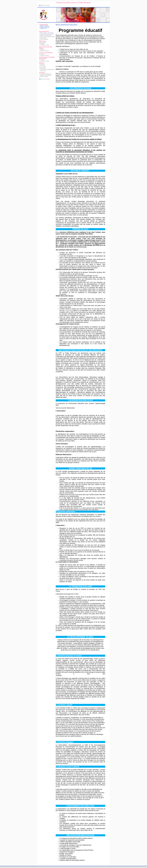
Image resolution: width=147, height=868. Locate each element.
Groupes (42, 50)
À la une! (42, 66)
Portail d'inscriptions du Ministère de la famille (46, 75)
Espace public (44, 24)
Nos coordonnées (45, 79)
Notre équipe (43, 38)
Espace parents (44, 26)
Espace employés (45, 27)
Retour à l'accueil (45, 5)
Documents (43, 68)
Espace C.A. (43, 28)
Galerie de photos (45, 51)
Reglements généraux (46, 35)
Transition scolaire (45, 45)
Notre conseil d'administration (47, 37)
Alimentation (43, 42)
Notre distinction (44, 39)
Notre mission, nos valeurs (47, 33)
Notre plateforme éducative (47, 34)
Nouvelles (43, 64)
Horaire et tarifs (44, 77)
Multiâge (42, 44)
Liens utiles (43, 67)
